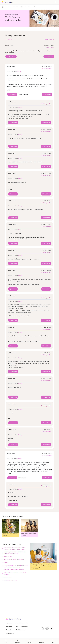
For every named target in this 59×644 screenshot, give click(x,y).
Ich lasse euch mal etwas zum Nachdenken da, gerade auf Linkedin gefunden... (16, 566)
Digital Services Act (21, 630)
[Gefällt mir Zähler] (49, 56)
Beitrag (19, 72)
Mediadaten (9, 626)
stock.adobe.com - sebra (55, 25)
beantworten (12, 56)
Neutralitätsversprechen (22, 623)
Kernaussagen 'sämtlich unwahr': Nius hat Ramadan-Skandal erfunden (15, 553)
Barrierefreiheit (10, 633)
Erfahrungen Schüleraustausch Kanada (14, 570)
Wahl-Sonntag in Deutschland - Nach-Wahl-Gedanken (15, 574)
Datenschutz (9, 630)
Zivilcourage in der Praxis (10, 580)
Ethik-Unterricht (8, 577)
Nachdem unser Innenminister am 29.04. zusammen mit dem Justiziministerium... (14, 548)
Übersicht (10, 40)
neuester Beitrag (49, 39)
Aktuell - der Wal (8, 556)
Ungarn (6, 562)
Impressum (9, 623)
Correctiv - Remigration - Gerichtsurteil (14, 559)
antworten (13, 94)
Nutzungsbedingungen (22, 626)
